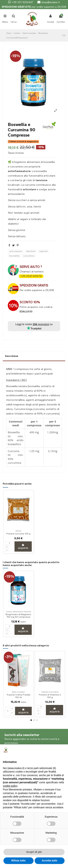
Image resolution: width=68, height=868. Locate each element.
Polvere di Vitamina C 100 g (50, 696)
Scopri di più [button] (34, 852)
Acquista (23, 547)
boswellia (14, 256)
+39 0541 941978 (31, 276)
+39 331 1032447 (21, 2)
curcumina (29, 256)
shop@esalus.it (49, 2)
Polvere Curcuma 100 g (18, 534)
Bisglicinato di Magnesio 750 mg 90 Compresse (18, 616)
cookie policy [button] (10, 786)
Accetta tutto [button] (50, 861)
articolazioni (16, 251)
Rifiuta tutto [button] (18, 861)
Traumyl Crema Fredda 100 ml (18, 696)
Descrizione (12, 356)
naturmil (43, 251)
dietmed (31, 251)
